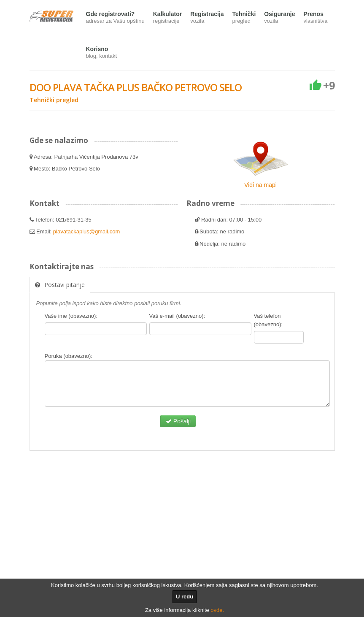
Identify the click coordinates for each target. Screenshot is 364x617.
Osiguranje (279, 18)
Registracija (207, 18)
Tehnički (244, 18)
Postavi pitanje (60, 285)
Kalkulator (167, 18)
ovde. (217, 610)
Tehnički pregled (54, 100)
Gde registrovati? (115, 18)
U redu (185, 597)
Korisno (102, 53)
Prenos (315, 18)
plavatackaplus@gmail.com (86, 231)
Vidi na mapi (260, 185)
